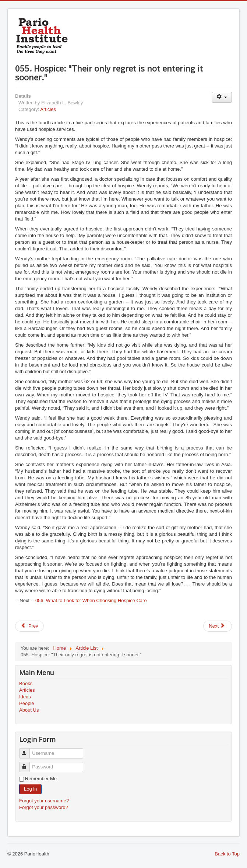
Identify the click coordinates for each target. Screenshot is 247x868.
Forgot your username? (44, 801)
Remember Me (41, 779)
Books (26, 683)
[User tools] (222, 97)
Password (28, 764)
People (27, 703)
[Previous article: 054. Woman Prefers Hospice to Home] (29, 626)
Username (28, 750)
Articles (48, 109)
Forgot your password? (44, 807)
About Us (29, 710)
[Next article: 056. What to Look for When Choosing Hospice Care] (218, 626)
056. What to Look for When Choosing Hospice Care (91, 600)
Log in (30, 789)
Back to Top (227, 854)
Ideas (25, 697)
